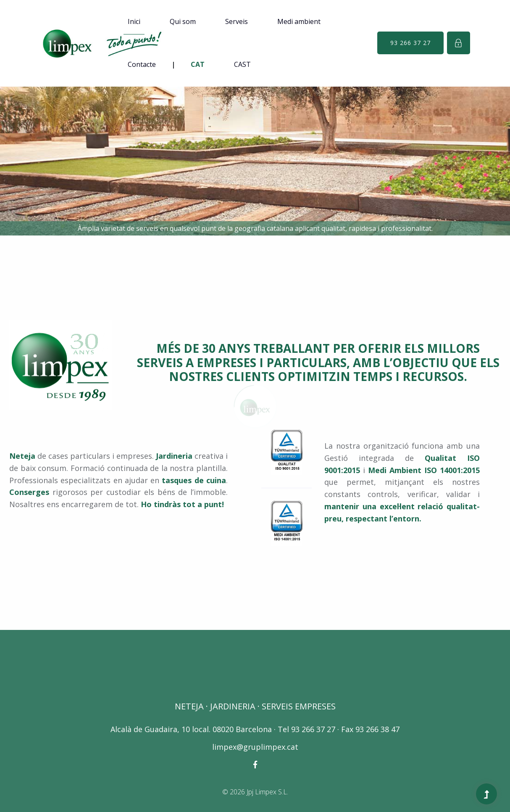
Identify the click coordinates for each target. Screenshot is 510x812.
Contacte (142, 64)
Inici (134, 21)
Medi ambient (299, 21)
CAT (198, 64)
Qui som (183, 21)
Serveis (237, 21)
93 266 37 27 (410, 43)
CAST (242, 64)
